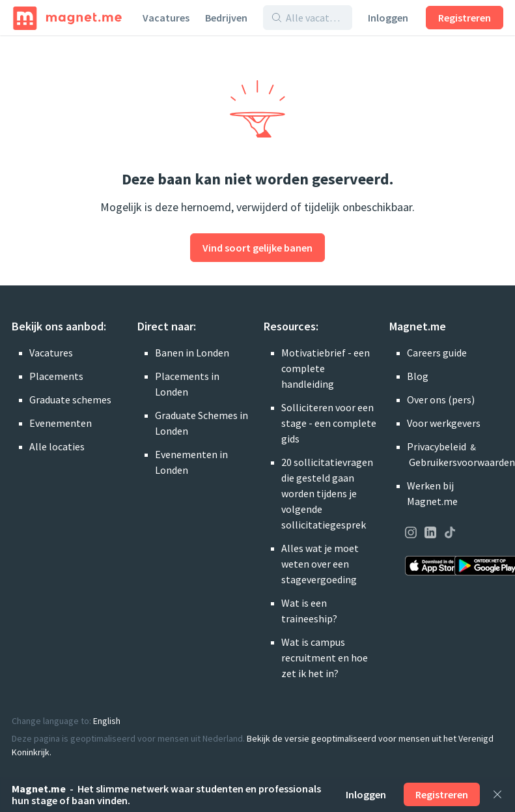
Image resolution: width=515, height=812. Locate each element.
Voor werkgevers (444, 423)
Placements (56, 376)
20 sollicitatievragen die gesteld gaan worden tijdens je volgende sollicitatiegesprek (327, 493)
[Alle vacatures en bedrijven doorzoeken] (315, 18)
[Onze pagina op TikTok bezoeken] (450, 534)
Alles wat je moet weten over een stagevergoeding (320, 564)
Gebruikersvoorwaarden (462, 462)
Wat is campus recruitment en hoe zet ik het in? (325, 658)
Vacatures (166, 18)
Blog (418, 376)
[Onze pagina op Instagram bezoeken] (411, 534)
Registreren (465, 18)
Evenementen (61, 423)
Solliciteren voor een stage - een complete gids (329, 423)
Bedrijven (226, 18)
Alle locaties (57, 446)
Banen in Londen (192, 353)
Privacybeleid (437, 446)
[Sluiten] (497, 794)
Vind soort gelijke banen (257, 248)
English (107, 721)
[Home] (67, 18)
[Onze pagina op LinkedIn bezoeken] (430, 534)
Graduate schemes (70, 399)
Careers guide (437, 353)
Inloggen (388, 18)
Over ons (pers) (441, 399)
